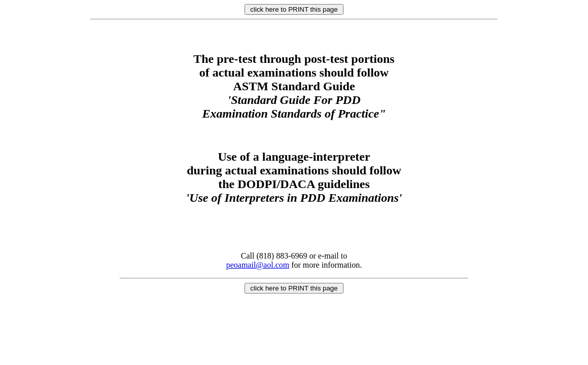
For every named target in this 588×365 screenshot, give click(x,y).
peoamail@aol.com (258, 265)
